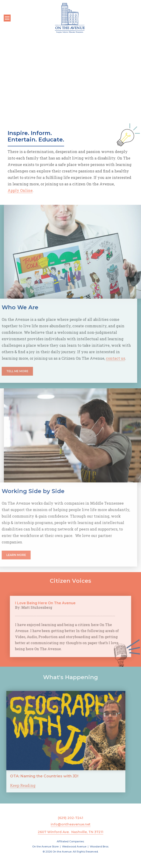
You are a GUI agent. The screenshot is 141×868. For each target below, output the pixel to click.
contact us (103, 358)
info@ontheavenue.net (71, 824)
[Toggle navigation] (7, 18)
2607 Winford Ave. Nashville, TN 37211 (70, 832)
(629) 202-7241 (70, 818)
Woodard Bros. (99, 847)
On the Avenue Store (45, 847)
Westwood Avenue (74, 847)
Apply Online (20, 190)
